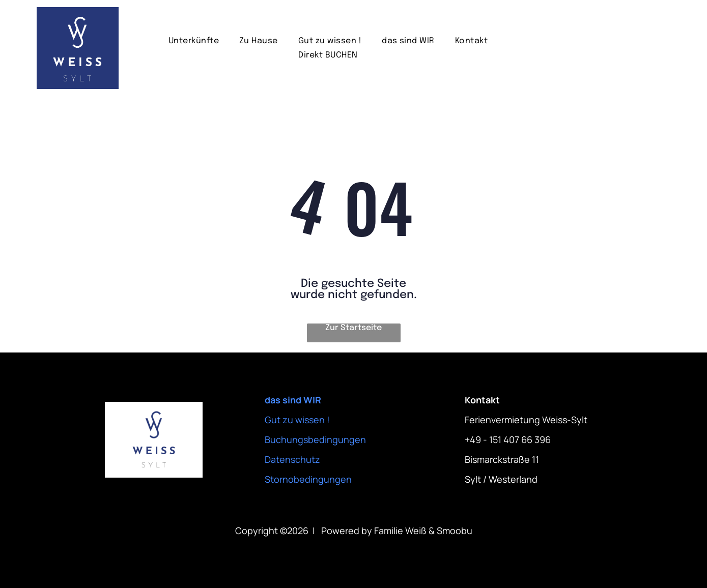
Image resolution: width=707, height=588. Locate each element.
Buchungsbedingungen (315, 439)
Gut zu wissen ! (297, 420)
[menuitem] (194, 41)
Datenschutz (292, 459)
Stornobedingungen (308, 479)
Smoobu (455, 531)
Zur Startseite (353, 328)
